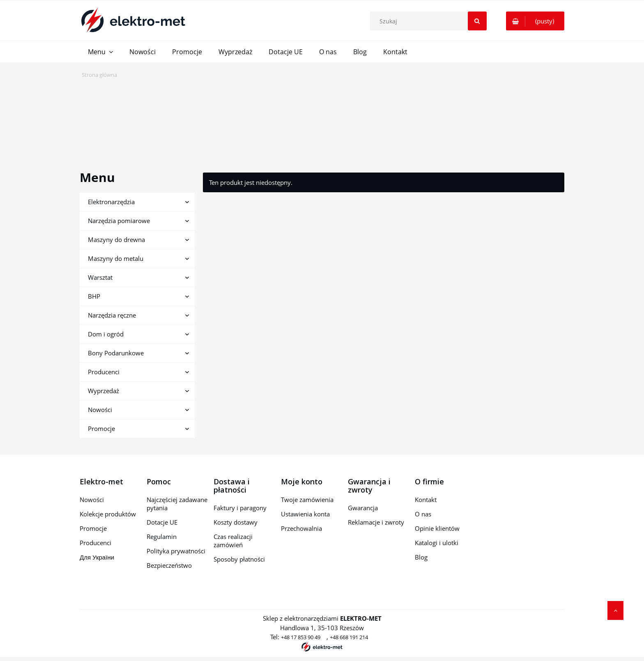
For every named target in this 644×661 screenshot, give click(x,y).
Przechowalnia (301, 528)
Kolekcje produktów (108, 514)
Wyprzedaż (103, 391)
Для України (97, 557)
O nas (423, 514)
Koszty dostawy (236, 522)
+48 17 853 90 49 (301, 637)
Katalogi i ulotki (437, 543)
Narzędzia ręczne (112, 315)
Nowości (100, 410)
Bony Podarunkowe (116, 353)
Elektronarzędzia (111, 202)
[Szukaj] (477, 21)
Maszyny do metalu (116, 258)
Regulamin (162, 537)
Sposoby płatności (239, 559)
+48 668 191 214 (349, 637)
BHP (94, 296)
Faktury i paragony (240, 508)
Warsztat (100, 277)
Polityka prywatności (176, 551)
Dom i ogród (106, 334)
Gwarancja (363, 508)
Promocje (101, 428)
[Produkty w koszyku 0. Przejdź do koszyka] (535, 21)
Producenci (104, 372)
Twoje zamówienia (307, 500)
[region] (322, 119)
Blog (421, 557)
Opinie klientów (437, 528)
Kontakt (426, 500)
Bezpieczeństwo (169, 565)
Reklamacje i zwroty (376, 522)
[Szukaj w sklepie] (430, 21)
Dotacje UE (162, 522)
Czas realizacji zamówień (233, 541)
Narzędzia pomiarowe (119, 221)
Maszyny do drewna (116, 240)
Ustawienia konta (305, 514)
